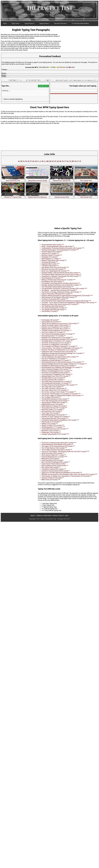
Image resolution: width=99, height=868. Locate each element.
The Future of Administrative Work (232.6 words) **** (59, 443)
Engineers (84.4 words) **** (51, 264)
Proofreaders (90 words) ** (50, 320)
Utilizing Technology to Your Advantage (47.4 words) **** (60, 250)
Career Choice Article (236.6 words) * (54, 464)
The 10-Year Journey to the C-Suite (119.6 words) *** (59, 392)
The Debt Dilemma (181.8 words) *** (53, 378)
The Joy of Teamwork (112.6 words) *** (54, 359)
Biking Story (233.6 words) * (51, 459)
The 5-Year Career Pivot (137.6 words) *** (55, 390)
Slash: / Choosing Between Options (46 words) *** (58, 246)
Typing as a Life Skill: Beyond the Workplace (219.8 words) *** (62, 473)
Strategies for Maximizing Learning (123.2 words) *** (59, 366)
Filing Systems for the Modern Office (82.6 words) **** (59, 297)
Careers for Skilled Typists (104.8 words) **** (56, 325)
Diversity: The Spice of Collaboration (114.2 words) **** (60, 350)
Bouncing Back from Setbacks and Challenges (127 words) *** (62, 367)
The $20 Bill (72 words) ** (50, 311)
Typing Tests (16, 23)
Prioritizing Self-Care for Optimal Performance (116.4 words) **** (63, 362)
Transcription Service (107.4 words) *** (54, 408)
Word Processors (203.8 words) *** (53, 453)
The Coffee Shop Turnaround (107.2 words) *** (57, 381)
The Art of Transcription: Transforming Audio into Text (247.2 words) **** (65, 452)
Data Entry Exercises (61, 23)
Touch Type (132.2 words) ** (51, 413)
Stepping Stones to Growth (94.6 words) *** (56, 329)
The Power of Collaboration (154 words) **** (56, 345)
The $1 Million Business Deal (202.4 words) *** (57, 450)
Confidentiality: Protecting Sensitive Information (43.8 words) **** (63, 248)
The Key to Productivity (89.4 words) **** (55, 299)
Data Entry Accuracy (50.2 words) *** (54, 269)
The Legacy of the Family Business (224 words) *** (58, 446)
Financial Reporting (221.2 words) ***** (54, 457)
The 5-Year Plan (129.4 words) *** (53, 387)
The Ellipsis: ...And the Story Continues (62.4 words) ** (59, 290)
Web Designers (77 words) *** (51, 259)
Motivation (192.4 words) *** (51, 431)
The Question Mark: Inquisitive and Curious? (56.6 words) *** (61, 274)
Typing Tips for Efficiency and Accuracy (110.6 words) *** (60, 323)
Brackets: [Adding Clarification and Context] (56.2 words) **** (62, 285)
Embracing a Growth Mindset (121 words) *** (56, 360)
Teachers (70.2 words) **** (50, 253)
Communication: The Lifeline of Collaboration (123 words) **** (62, 348)
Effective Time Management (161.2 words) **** (57, 371)
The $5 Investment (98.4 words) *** (53, 380)
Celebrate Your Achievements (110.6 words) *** (57, 338)
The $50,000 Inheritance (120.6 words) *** (55, 399)
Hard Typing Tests (86, 196)
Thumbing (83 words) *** (50, 262)
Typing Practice (30, 23)
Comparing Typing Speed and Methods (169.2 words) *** (60, 420)
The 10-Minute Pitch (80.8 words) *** (54, 306)
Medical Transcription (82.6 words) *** (54, 260)
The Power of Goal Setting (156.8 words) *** (56, 373)
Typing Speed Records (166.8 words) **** (55, 418)
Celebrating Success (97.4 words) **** (54, 355)
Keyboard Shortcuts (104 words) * (53, 404)
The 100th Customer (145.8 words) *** (54, 388)
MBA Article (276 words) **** (51, 480)
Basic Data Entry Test (13, 180)
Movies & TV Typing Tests (13, 196)
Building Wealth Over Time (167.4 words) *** (56, 376)
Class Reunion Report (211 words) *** (54, 455)
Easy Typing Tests (86, 180)
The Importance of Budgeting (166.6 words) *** (57, 374)
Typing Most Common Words (37, 180)
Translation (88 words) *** (50, 266)
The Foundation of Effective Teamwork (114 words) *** (59, 346)
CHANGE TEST (43, 86)
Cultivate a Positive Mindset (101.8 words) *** (57, 331)
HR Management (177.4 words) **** (53, 427)
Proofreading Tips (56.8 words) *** (53, 282)
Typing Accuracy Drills (62, 196)
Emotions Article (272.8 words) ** (53, 478)
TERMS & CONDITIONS (44, 516)
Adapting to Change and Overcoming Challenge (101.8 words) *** (63, 353)
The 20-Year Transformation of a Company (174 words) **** (61, 394)
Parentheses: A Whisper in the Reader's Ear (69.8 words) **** (61, 276)
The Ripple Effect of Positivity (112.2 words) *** (57, 341)
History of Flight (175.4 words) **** (53, 425)
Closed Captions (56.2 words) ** (52, 252)
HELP (67, 516)
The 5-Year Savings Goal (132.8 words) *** (55, 401)
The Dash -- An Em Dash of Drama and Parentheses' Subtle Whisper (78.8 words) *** (69, 303)
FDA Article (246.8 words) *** (51, 467)
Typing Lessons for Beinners (37, 196)
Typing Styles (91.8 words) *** (51, 322)
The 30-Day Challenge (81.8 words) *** (54, 308)
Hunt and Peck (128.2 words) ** (52, 411)
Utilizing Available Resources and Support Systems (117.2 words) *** (64, 364)
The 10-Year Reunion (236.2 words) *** (54, 448)
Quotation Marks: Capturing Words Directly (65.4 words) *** (61, 273)
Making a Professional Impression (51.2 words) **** (58, 280)
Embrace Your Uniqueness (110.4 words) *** (56, 327)
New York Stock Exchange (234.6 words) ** (56, 462)
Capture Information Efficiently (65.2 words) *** (57, 294)
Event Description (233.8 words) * (53, 460)
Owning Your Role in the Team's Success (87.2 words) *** (60, 304)
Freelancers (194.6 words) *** (51, 432)
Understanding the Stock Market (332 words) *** (57, 444)
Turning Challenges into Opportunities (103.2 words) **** (60, 357)
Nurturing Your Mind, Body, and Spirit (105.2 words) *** (59, 339)
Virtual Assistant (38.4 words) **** (53, 245)
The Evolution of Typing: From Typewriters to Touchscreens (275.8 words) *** (67, 476)
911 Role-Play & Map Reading (80, 23)
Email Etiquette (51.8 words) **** (52, 278)
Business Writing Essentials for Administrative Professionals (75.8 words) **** (67, 296)
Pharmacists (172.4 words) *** (52, 422)
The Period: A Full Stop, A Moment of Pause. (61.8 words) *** (61, 292)
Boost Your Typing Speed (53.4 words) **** (56, 271)
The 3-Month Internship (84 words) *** (54, 310)
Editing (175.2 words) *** (50, 424)
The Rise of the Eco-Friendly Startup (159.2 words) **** (59, 385)
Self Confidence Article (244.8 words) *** (55, 466)
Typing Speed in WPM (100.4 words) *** (55, 403)
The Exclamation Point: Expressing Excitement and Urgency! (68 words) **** (66, 301)
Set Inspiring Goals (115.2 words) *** (54, 336)
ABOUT (33, 516)
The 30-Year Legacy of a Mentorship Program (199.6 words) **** (63, 395)
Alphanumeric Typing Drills (62, 180)
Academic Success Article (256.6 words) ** (56, 471)
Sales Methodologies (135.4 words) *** (54, 415)
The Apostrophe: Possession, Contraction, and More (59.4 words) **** (64, 289)
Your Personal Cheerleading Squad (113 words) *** (58, 334)
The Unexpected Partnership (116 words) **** (56, 383)
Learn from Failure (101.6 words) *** (53, 332)
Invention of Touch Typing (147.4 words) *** (56, 417)
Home (5, 23)
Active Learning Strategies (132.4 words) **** (56, 369)
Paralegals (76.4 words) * (50, 257)
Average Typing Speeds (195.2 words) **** (55, 434)
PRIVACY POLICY (58, 516)
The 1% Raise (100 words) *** (51, 397)
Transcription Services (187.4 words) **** (55, 429)
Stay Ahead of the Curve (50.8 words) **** (55, 267)
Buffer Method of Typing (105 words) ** (54, 406)
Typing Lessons (44, 23)
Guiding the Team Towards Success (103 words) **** (59, 352)
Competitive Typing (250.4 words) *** (54, 469)
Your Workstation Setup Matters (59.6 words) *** (57, 287)
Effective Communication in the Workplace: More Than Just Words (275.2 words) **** (69, 474)
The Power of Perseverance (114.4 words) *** (56, 343)
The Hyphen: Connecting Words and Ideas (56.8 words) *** (61, 283)
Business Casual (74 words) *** (52, 255)
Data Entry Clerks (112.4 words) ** (53, 410)
